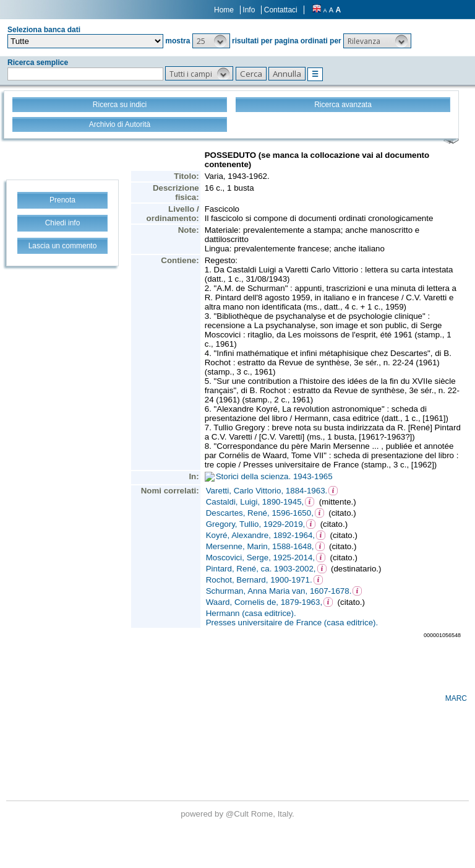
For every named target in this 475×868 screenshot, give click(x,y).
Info (249, 10)
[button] (211, 41)
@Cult (238, 814)
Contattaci (281, 10)
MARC (456, 698)
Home (224, 10)
